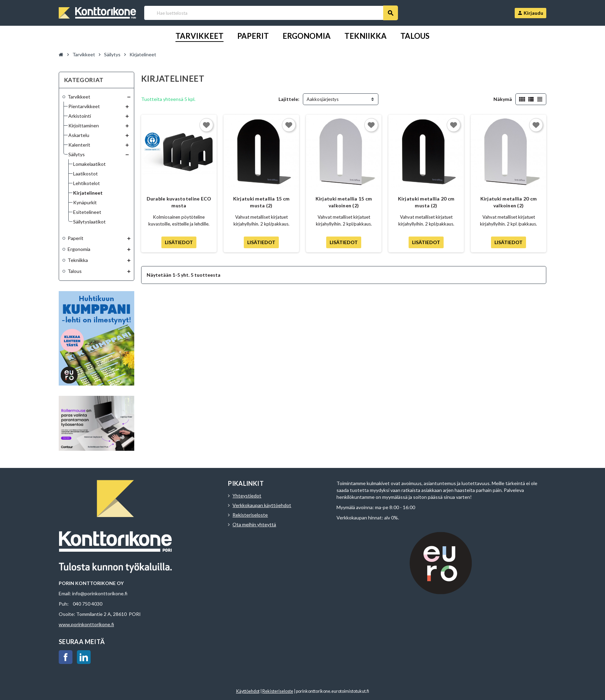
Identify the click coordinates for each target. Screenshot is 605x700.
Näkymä (503, 99)
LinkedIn (84, 657)
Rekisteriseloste (250, 515)
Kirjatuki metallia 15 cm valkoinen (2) (344, 202)
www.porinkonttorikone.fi (86, 624)
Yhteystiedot (247, 496)
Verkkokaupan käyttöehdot (262, 505)
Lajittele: (289, 99)
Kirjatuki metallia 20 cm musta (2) (426, 202)
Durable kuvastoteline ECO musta (179, 202)
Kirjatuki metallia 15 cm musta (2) (261, 202)
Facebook (66, 657)
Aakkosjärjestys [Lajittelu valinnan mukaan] (323, 99)
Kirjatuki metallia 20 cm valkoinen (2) (509, 202)
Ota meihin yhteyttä (254, 524)
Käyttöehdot (248, 691)
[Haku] (271, 13)
